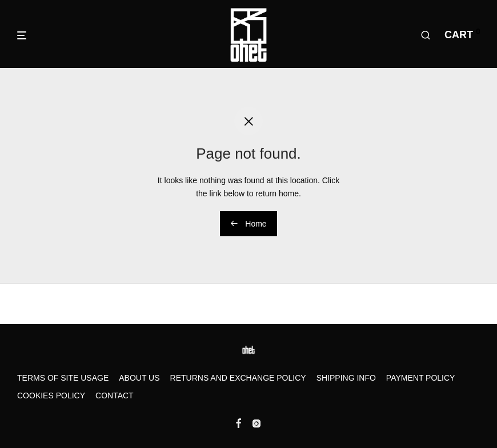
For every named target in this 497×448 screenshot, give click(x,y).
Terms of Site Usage (63, 378)
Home (248, 224)
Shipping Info (346, 378)
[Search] (426, 35)
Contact (115, 395)
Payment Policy (421, 378)
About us (139, 378)
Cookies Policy (51, 395)
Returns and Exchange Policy (238, 378)
